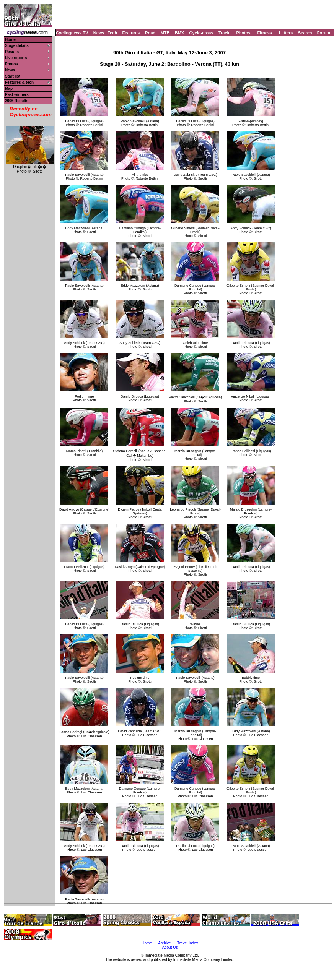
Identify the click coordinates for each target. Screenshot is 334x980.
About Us (170, 947)
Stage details (17, 46)
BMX (179, 33)
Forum (324, 33)
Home (10, 40)
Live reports (16, 58)
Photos (243, 33)
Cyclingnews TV (72, 33)
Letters (286, 33)
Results (12, 52)
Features (131, 33)
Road (150, 33)
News (99, 33)
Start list (13, 76)
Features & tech (19, 82)
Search (305, 33)
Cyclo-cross (201, 33)
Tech (112, 33)
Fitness (265, 33)
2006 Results (17, 101)
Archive (164, 943)
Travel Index (188, 943)
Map (9, 88)
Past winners (17, 95)
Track (224, 33)
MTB (165, 33)
